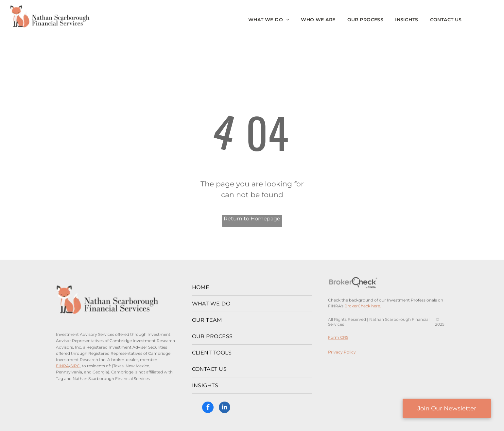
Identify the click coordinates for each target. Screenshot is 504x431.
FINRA (62, 366)
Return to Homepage (252, 219)
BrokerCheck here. (363, 306)
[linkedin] (225, 408)
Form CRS (338, 337)
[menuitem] (269, 20)
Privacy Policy (342, 352)
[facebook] (208, 408)
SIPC (75, 366)
